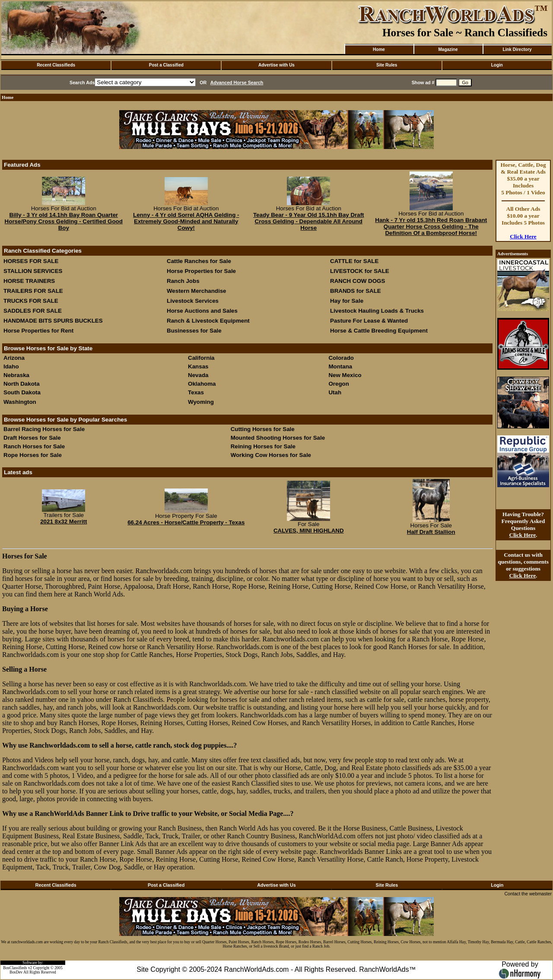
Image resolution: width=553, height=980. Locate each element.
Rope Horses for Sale (33, 455)
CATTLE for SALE (354, 261)
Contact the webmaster (528, 894)
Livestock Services (193, 301)
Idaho (11, 366)
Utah (335, 392)
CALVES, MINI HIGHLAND (309, 531)
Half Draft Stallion (431, 532)
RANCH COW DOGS (358, 281)
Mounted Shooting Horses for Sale (278, 438)
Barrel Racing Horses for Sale (44, 429)
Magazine (448, 49)
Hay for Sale (348, 301)
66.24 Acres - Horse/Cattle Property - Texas (186, 522)
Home (379, 49)
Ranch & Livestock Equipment (208, 321)
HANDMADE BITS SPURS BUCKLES (53, 321)
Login (497, 65)
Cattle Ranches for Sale (199, 261)
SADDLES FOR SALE (33, 311)
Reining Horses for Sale (263, 446)
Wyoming (201, 402)
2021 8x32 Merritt (64, 522)
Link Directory (517, 49)
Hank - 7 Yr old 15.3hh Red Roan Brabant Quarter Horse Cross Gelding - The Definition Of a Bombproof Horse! (431, 227)
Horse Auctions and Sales (202, 311)
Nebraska (16, 375)
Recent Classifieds (56, 65)
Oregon (338, 384)
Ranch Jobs (183, 281)
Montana (340, 366)
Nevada (198, 375)
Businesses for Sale (194, 331)
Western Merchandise (197, 291)
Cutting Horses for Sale (263, 429)
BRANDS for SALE (356, 291)
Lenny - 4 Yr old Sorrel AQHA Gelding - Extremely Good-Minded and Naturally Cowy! (186, 221)
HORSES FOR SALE (31, 261)
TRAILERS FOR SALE (33, 291)
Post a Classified (166, 65)
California (201, 358)
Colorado (341, 358)
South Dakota (22, 392)
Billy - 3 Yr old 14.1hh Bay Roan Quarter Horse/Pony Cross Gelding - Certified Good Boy (64, 221)
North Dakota (22, 384)
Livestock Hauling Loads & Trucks (377, 311)
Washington (20, 402)
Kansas (198, 366)
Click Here (523, 236)
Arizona (14, 358)
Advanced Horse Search (237, 82)
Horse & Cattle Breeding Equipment (379, 331)
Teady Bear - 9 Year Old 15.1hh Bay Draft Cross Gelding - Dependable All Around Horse (309, 221)
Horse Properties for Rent (38, 331)
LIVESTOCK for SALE (360, 271)
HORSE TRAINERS (29, 281)
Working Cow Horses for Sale (271, 455)
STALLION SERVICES (33, 271)
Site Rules (387, 65)
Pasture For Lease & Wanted (369, 321)
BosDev (16, 972)
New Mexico (345, 375)
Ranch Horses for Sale (34, 446)
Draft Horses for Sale (32, 438)
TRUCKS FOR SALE (31, 301)
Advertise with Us (276, 65)
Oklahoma (202, 384)
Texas (196, 392)
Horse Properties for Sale (201, 271)
